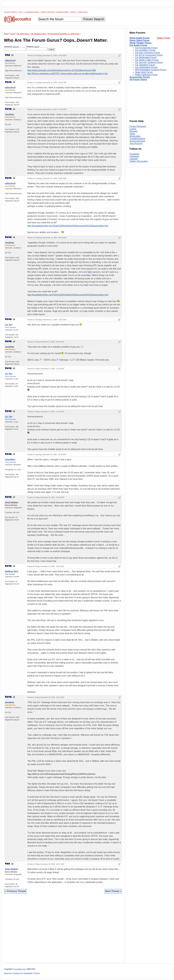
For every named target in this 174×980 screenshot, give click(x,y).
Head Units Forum (144, 72)
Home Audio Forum (140, 38)
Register (134, 131)
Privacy (37, 973)
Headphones (62, 12)
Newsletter (28, 973)
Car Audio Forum (138, 45)
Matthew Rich (12, 571)
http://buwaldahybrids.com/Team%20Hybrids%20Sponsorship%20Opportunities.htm (68, 226)
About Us (8, 973)
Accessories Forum (140, 77)
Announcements (137, 141)
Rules (132, 134)
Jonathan (10, 114)
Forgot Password (138, 126)
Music (73, 12)
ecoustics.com (20, 969)
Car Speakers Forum (145, 65)
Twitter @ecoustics (139, 161)
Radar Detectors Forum (146, 75)
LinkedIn (134, 159)
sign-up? (16, 47)
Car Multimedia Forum (146, 58)
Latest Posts (10, 12)
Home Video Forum (139, 40)
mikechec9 (10, 60)
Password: (37, 48)
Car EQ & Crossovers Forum (149, 55)
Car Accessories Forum (146, 48)
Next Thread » (113, 891)
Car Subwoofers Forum (146, 67)
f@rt (90, 272)
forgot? (37, 47)
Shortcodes (135, 136)
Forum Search (94, 19)
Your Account (136, 143)
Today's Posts (163, 38)
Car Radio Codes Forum (147, 60)
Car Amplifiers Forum (145, 50)
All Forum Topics (138, 80)
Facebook (134, 154)
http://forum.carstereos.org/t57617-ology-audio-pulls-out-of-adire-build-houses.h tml (67, 74)
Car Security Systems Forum (149, 62)
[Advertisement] (63, 930)
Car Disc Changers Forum (148, 53)
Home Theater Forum (140, 43)
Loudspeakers (32, 12)
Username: (15, 48)
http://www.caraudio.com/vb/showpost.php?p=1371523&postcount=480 (62, 70)
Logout (133, 129)
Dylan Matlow (12, 502)
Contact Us (18, 973)
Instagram (134, 156)
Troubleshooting (137, 139)
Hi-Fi (21, 12)
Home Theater (48, 12)
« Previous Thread (15, 891)
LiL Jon (9, 325)
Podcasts (83, 12)
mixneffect (10, 459)
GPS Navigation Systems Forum (151, 70)
